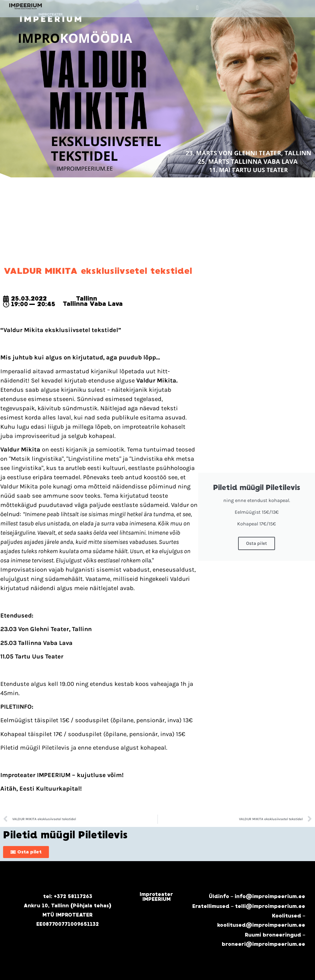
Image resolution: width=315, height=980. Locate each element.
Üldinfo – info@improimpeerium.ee (257, 896)
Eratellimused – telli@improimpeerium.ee (249, 906)
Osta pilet (257, 543)
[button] (197, 8)
